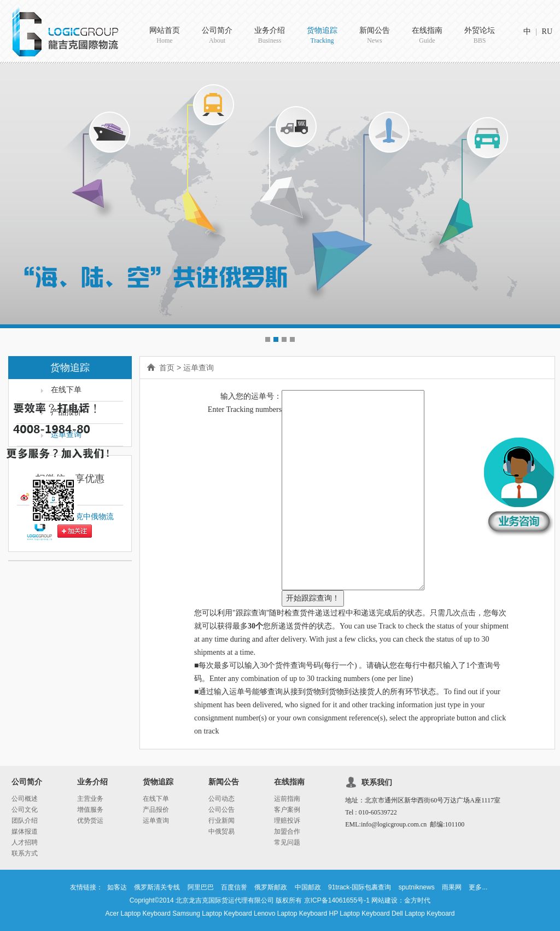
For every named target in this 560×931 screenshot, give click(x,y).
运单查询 (199, 368)
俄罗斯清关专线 (157, 887)
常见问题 (287, 842)
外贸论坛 (480, 36)
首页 (167, 368)
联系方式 (25, 853)
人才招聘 (25, 842)
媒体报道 (25, 831)
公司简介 (217, 36)
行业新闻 (221, 821)
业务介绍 (270, 36)
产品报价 (156, 810)
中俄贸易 (221, 831)
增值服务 (90, 810)
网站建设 (384, 900)
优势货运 (90, 821)
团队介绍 (25, 821)
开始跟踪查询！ (313, 598)
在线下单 (156, 799)
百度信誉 (234, 887)
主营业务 (90, 799)
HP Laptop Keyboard (360, 913)
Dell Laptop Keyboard (423, 913)
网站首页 (165, 36)
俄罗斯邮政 (271, 887)
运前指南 (287, 799)
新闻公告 (375, 36)
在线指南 (427, 36)
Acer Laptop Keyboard (138, 913)
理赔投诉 (287, 821)
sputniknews (417, 887)
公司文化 (25, 810)
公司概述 (25, 799)
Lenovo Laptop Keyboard (290, 913)
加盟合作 (287, 831)
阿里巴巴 (201, 887)
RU (547, 31)
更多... (478, 887)
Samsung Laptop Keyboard (212, 913)
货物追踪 (322, 36)
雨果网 (452, 887)
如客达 (117, 887)
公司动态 (221, 799)
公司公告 (221, 810)
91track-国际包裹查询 (360, 887)
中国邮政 (308, 887)
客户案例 (287, 810)
